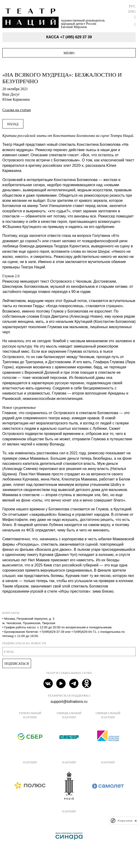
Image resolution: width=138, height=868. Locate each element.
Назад (13, 124)
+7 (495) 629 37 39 (76, 37)
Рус (132, 6)
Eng (132, 11)
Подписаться (17, 664)
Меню (69, 53)
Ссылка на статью (17, 110)
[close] (136, 821)
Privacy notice (125, 821)
